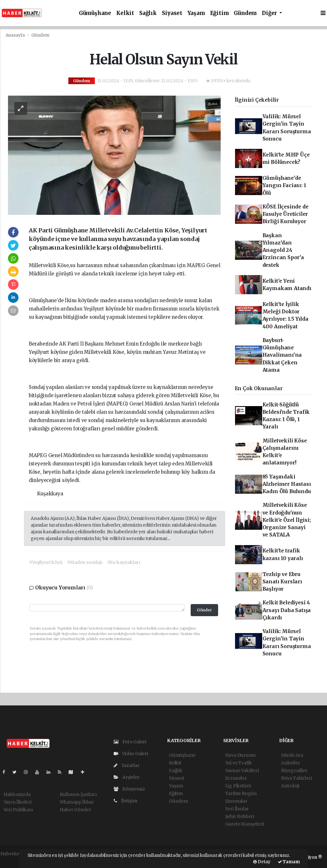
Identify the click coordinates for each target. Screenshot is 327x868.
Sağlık (148, 13)
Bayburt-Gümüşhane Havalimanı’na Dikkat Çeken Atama (282, 355)
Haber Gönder (76, 810)
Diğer (270, 13)
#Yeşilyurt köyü (46, 562)
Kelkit (125, 13)
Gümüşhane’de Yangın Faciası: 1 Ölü (284, 186)
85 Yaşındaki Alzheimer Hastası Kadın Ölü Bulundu (287, 484)
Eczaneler (236, 778)
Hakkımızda (17, 794)
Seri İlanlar (237, 809)
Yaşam (196, 13)
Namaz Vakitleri (242, 770)
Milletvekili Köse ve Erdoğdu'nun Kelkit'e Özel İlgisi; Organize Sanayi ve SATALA (287, 520)
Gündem (245, 13)
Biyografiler (294, 770)
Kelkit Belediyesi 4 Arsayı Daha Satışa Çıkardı (287, 610)
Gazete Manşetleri (245, 824)
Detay (262, 862)
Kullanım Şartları (78, 794)
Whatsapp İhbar (77, 802)
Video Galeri (131, 754)
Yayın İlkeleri (18, 802)
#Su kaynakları (124, 562)
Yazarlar (127, 765)
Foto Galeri (130, 742)
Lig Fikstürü (238, 786)
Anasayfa (16, 35)
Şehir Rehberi (240, 816)
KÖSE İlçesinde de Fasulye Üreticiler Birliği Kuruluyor (285, 214)
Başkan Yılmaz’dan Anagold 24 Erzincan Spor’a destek (283, 250)
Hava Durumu (240, 755)
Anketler (290, 763)
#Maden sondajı (85, 562)
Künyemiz (129, 789)
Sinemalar (236, 801)
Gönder (204, 610)
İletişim (125, 801)
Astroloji (290, 786)
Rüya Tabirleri (296, 778)
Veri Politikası (18, 810)
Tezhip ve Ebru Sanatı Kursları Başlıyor (282, 582)
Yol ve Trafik (239, 763)
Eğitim (220, 13)
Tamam (289, 862)
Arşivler (127, 777)
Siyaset (172, 13)
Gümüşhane (95, 13)
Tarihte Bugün (241, 793)
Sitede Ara (292, 755)
